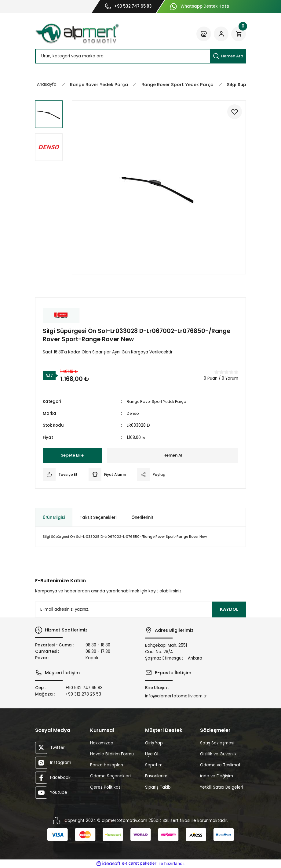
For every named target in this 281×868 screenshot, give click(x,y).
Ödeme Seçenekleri (110, 776)
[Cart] (239, 34)
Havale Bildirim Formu (112, 754)
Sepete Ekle (72, 455)
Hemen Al (173, 455)
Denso (133, 413)
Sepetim (154, 765)
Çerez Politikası (106, 787)
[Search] (140, 56)
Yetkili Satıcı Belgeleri (222, 787)
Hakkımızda (102, 743)
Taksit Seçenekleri (98, 517)
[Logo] (77, 34)
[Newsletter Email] (140, 609)
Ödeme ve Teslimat (220, 765)
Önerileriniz (142, 517)
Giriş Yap (154, 743)
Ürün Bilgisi (54, 517)
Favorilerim (156, 776)
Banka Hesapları (107, 765)
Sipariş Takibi (158, 787)
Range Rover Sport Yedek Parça (159, 401)
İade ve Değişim (217, 776)
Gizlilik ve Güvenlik (218, 754)
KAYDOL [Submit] (229, 609)
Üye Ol (152, 754)
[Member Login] (221, 34)
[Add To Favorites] (233, 113)
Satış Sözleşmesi (217, 743)
